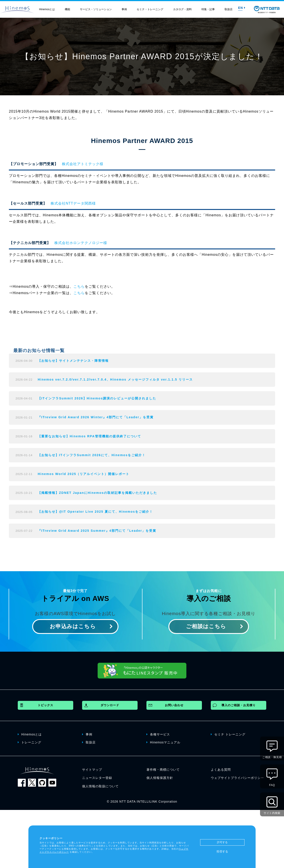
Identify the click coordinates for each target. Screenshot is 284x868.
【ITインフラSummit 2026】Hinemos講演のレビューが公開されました (97, 398)
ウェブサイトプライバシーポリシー (237, 778)
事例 (124, 9)
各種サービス (158, 734)
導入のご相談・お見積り (239, 705)
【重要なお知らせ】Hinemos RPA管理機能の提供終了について (89, 436)
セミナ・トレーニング (150, 9)
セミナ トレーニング (228, 734)
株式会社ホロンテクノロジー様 (81, 243)
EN (242, 8)
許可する (222, 842)
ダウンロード (110, 705)
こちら (79, 286)
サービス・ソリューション (96, 9)
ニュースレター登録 (97, 778)
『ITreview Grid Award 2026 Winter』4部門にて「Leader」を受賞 (96, 417)
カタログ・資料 (182, 9)
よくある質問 (221, 770)
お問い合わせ (174, 705)
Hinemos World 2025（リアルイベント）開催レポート (84, 474)
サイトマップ (92, 770)
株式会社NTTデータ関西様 (73, 203)
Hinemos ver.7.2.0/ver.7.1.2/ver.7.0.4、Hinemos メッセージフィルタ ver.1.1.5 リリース (115, 379)
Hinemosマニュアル (163, 742)
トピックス (45, 705)
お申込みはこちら (73, 626)
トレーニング (30, 742)
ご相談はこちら (206, 626)
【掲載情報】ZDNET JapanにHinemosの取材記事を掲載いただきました (97, 493)
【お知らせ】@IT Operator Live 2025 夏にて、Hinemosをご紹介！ (95, 512)
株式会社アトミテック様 (83, 164)
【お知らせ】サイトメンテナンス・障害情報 (73, 361)
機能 (67, 9)
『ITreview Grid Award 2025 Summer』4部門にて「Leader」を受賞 (97, 531)
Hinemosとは (47, 9)
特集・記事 (208, 9)
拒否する (222, 851)
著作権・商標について (163, 770)
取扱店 (229, 9)
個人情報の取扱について (100, 786)
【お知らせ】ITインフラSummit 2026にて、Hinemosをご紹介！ (92, 455)
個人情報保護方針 (160, 778)
